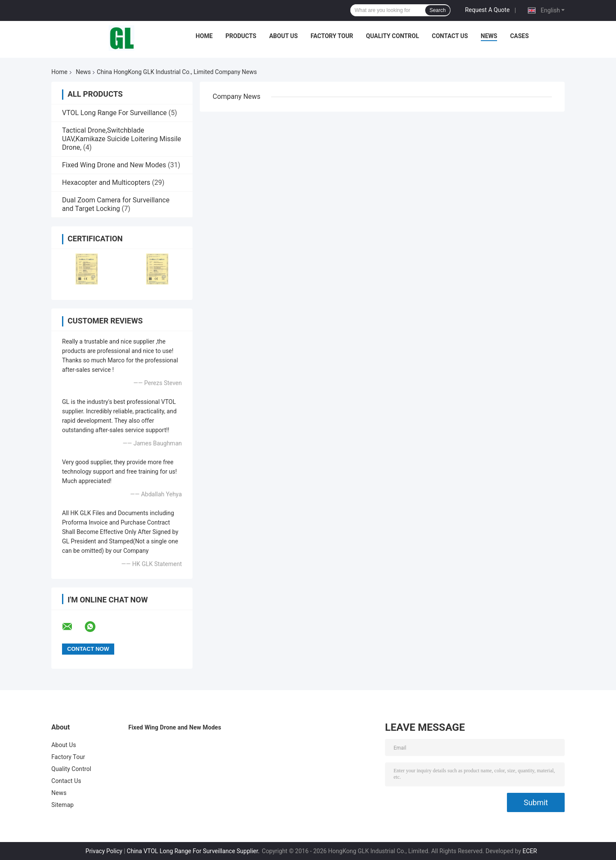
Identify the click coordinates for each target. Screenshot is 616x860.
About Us (283, 36)
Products (241, 36)
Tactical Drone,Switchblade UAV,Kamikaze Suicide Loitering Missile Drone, (121, 139)
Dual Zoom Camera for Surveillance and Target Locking (116, 204)
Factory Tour (332, 36)
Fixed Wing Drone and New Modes (114, 165)
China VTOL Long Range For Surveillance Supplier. (194, 851)
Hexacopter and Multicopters (106, 182)
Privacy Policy (104, 851)
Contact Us (450, 36)
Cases (519, 36)
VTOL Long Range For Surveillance (114, 113)
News (489, 36)
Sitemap (62, 805)
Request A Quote (487, 10)
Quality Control (393, 36)
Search (438, 10)
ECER (530, 851)
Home (204, 36)
